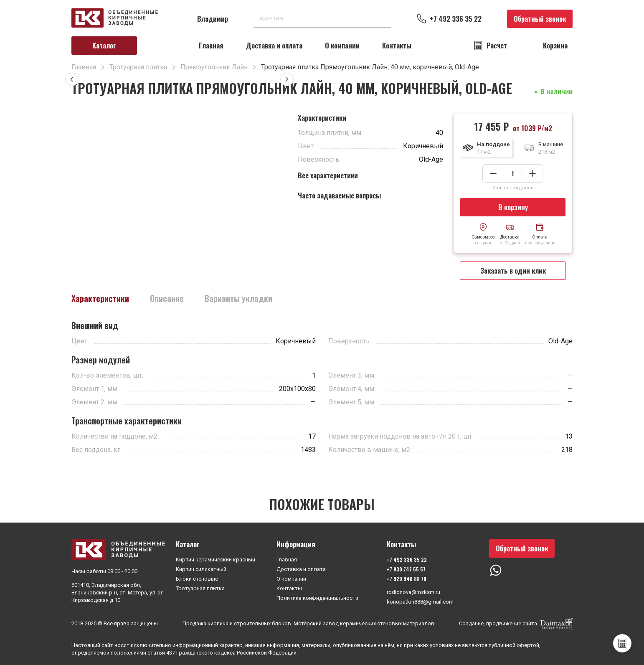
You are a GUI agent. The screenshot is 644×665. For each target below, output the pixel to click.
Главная (211, 45)
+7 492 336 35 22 (456, 19)
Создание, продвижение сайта (516, 624)
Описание (167, 298)
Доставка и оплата (274, 45)
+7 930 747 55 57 (406, 569)
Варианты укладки (238, 298)
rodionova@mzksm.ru (413, 592)
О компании (342, 45)
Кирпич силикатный (201, 569)
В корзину (513, 207)
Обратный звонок (540, 19)
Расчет (497, 46)
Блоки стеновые (197, 579)
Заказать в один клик (513, 270)
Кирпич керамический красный (216, 560)
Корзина (555, 46)
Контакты (397, 45)
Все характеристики (328, 175)
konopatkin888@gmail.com (420, 602)
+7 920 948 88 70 (407, 579)
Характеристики (100, 298)
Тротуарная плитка (200, 588)
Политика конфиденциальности (317, 598)
